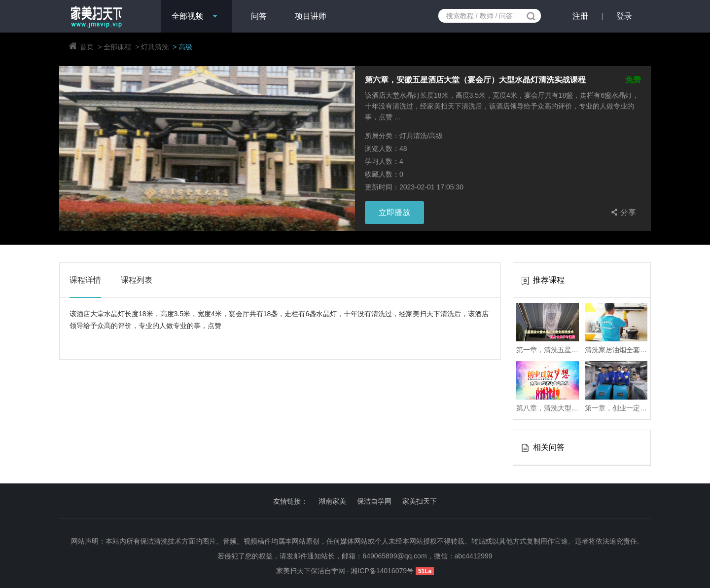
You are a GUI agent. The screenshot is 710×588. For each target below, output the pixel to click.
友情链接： (290, 501)
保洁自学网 (374, 501)
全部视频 (187, 16)
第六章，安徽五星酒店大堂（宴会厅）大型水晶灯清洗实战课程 (475, 80)
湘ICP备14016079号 (383, 571)
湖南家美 (332, 501)
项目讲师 (311, 16)
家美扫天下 (420, 501)
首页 (87, 47)
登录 (624, 16)
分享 (622, 212)
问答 (259, 16)
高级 (185, 47)
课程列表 (137, 280)
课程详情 (85, 280)
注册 (580, 16)
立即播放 (394, 212)
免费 (633, 80)
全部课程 (117, 47)
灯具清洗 (155, 47)
